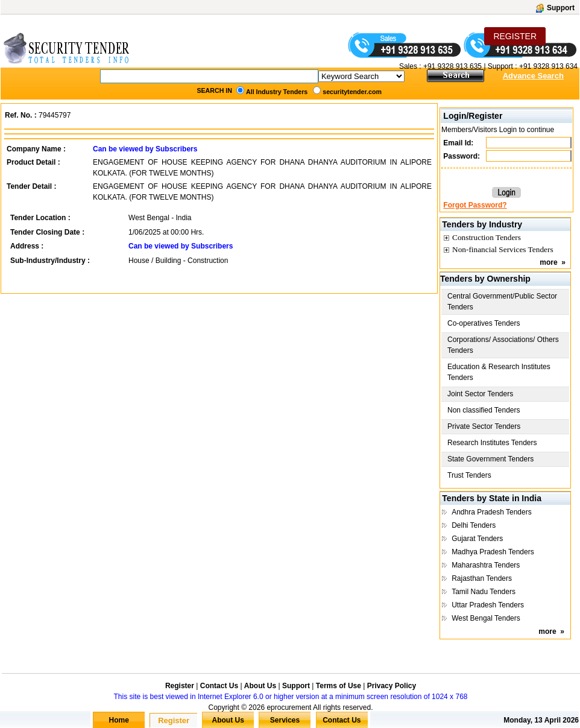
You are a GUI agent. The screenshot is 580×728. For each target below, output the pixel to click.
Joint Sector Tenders (480, 394)
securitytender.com (352, 92)
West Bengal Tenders (486, 618)
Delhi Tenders (474, 525)
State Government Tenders (490, 459)
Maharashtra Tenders (486, 565)
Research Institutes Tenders (492, 443)
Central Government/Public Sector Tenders (502, 302)
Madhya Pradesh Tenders (493, 552)
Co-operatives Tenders (484, 323)
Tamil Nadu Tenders (484, 592)
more (548, 262)
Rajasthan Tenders (482, 578)
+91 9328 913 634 (548, 66)
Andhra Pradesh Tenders (492, 512)
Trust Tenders (469, 475)
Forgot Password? (475, 205)
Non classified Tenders (484, 410)
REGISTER (515, 36)
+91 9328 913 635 (452, 66)
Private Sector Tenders (484, 426)
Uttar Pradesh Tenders (488, 605)
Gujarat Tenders (477, 539)
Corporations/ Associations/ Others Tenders (503, 345)
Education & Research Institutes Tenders (499, 372)
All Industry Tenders (277, 92)
